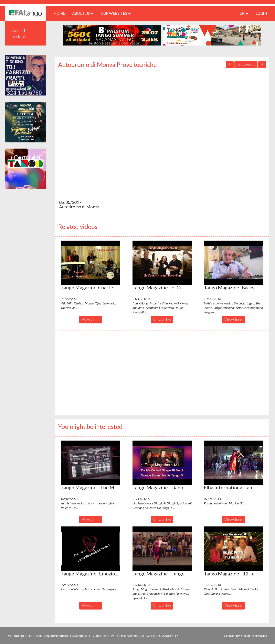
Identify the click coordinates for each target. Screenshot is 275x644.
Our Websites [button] (116, 13)
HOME (61, 13)
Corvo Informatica (254, 636)
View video (91, 320)
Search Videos (19, 33)
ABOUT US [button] (83, 13)
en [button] (244, 13)
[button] (91, 263)
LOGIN (261, 13)
